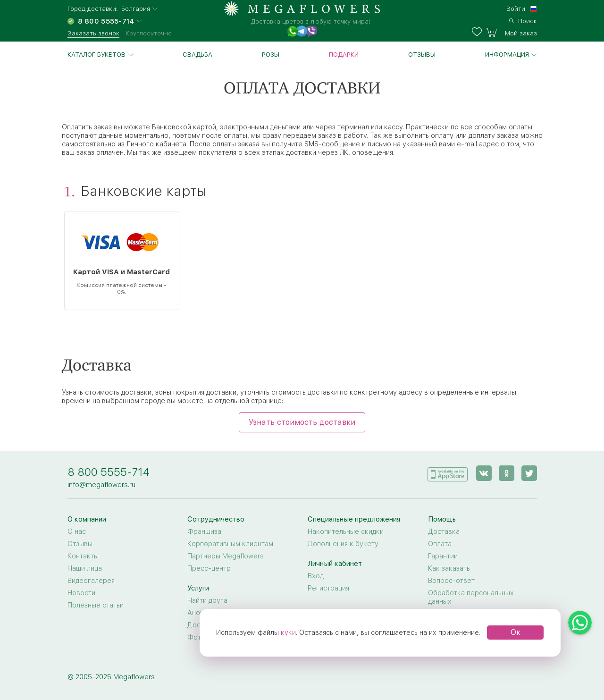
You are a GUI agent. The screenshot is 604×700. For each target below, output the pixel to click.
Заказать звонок (93, 33)
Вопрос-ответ (451, 581)
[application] (448, 473)
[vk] (484, 473)
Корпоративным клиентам (230, 544)
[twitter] (529, 473)
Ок (516, 632)
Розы (271, 54)
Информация (507, 54)
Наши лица (85, 568)
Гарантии (443, 556)
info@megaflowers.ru (101, 485)
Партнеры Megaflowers (226, 556)
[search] (523, 20)
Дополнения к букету (343, 544)
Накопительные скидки (346, 531)
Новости (81, 593)
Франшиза (204, 531)
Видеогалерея (91, 581)
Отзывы (422, 54)
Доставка (444, 531)
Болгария (136, 9)
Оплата (440, 544)
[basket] (511, 32)
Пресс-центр (209, 568)
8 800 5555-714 (109, 472)
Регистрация (328, 588)
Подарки (344, 54)
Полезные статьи (96, 605)
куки (288, 633)
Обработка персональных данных (471, 597)
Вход (316, 576)
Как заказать (449, 568)
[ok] (507, 473)
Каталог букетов (96, 54)
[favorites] (479, 32)
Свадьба (197, 54)
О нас (77, 531)
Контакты (83, 556)
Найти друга (207, 600)
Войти (516, 8)
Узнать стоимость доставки (302, 422)
